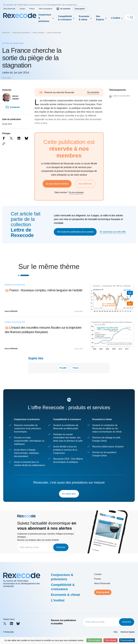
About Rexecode (9, 9)
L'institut (116, 18)
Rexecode (6, 33)
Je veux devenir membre (57, 184)
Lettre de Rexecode (54, 33)
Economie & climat (84, 18)
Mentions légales (128, 632)
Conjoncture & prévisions (45, 18)
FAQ (115, 632)
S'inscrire (61, 547)
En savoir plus (69, 494)
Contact (22, 9)
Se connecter (93, 92)
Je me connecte (76, 192)
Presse (32, 9)
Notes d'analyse (38, 33)
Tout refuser (111, 640)
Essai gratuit (103, 592)
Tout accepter (94, 640)
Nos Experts (100, 18)
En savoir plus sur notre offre (113, 232)
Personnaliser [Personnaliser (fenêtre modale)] (127, 640)
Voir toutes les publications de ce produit (75, 232)
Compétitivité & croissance (65, 18)
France (76, 368)
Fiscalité (63, 368)
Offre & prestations (45, 9)
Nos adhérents (85, 184)
